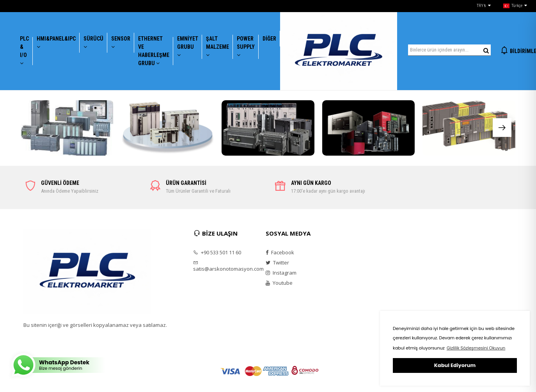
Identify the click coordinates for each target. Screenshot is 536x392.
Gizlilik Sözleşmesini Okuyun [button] (476, 348)
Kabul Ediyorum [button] (455, 365)
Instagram (281, 273)
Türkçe (515, 6)
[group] (67, 128)
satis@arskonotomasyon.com (224, 266)
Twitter (277, 263)
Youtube (279, 283)
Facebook (280, 252)
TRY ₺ (484, 6)
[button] (502, 128)
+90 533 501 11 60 (217, 252)
